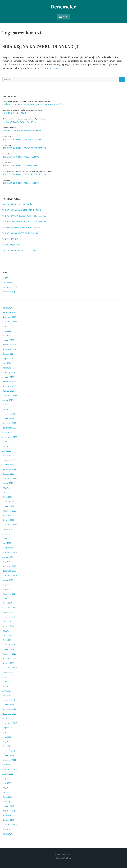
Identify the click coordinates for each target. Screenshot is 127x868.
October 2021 (8, 474)
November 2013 (9, 658)
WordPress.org (9, 291)
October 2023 (8, 391)
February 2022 (9, 460)
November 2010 (9, 815)
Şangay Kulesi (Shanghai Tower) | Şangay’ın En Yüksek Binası (25, 101)
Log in (5, 278)
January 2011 (8, 806)
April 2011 (7, 792)
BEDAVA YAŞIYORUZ (11, 245)
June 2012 (7, 737)
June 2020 (7, 538)
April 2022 (7, 451)
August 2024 (8, 359)
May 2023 (6, 409)
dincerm (6, 180)
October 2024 (8, 354)
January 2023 (8, 418)
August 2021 (8, 483)
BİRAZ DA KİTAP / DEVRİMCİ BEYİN (17, 204)
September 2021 (10, 478)
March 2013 (7, 695)
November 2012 (9, 714)
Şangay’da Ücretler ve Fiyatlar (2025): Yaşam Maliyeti (22, 110)
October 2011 (8, 765)
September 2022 (10, 437)
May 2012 (6, 741)
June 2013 (7, 682)
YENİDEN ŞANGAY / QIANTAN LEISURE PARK (22, 210)
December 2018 (9, 566)
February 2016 (9, 617)
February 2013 (9, 700)
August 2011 (8, 774)
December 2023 (9, 382)
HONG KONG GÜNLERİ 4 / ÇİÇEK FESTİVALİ (21, 157)
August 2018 (8, 580)
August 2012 (8, 728)
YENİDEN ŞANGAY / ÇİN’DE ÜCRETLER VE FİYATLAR (24, 222)
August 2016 (8, 612)
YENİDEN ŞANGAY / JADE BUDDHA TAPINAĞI (22, 227)
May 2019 (6, 562)
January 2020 (8, 548)
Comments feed (10, 287)
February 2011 (9, 801)
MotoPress (67, 858)
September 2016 (10, 608)
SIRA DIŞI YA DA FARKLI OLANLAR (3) (41, 47)
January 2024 (8, 377)
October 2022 (8, 432)
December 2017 (9, 594)
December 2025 (9, 312)
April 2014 (7, 635)
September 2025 (10, 322)
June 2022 (7, 442)
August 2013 (8, 672)
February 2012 (9, 751)
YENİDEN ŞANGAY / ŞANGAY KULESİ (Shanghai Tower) (26, 216)
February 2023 (9, 414)
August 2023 (8, 400)
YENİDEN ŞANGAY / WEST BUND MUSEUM (20, 233)
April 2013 (7, 691)
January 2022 (8, 465)
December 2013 (9, 654)
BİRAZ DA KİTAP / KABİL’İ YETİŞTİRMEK (20, 250)
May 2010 (6, 829)
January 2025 (8, 340)
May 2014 (6, 631)
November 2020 (9, 515)
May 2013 (6, 686)
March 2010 (7, 834)
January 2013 (8, 705)
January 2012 (8, 755)
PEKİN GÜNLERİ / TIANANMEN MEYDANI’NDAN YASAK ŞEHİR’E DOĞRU (33, 104)
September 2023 (10, 395)
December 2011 (9, 760)
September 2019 (10, 552)
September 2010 (10, 825)
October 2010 (8, 820)
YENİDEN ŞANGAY (10, 239)
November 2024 (9, 349)
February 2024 (9, 372)
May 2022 (6, 446)
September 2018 (10, 575)
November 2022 (9, 428)
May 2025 (6, 335)
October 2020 (8, 520)
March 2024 (7, 368)
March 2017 (7, 603)
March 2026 (7, 308)
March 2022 (7, 455)
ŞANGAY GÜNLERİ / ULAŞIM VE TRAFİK (19, 122)
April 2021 (7, 492)
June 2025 (7, 331)
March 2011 (7, 797)
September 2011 (10, 769)
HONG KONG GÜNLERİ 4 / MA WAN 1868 (20, 165)
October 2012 (8, 718)
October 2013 (8, 663)
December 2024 (9, 345)
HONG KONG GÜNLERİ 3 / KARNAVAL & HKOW (22, 139)
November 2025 (9, 317)
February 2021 (9, 502)
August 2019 (8, 557)
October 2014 (8, 626)
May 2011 (6, 788)
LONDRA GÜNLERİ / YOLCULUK (16, 113)
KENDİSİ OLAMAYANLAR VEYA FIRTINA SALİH (22, 130)
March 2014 (7, 640)
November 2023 (9, 386)
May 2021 (6, 488)
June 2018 (7, 589)
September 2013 (10, 668)
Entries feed (8, 282)
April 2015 (7, 622)
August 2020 (8, 529)
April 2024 (7, 363)
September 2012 (10, 723)
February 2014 (9, 645)
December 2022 (9, 423)
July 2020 (6, 534)
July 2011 (6, 778)
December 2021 (9, 469)
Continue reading (51, 68)
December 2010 (9, 811)
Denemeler (63, 7)
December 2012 (9, 709)
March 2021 (7, 497)
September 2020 (10, 525)
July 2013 (6, 677)
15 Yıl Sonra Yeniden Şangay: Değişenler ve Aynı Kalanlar (24, 119)
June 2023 (7, 405)
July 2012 (6, 732)
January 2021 (8, 506)
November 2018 (9, 571)
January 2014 (8, 649)
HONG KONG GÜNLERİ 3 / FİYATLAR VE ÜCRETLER (24, 148)
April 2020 (7, 543)
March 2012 (7, 746)
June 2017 (7, 598)
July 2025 (6, 326)
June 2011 (7, 783)
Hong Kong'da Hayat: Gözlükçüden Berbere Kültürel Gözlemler (26, 171)
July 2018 (6, 585)
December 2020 (9, 511)
